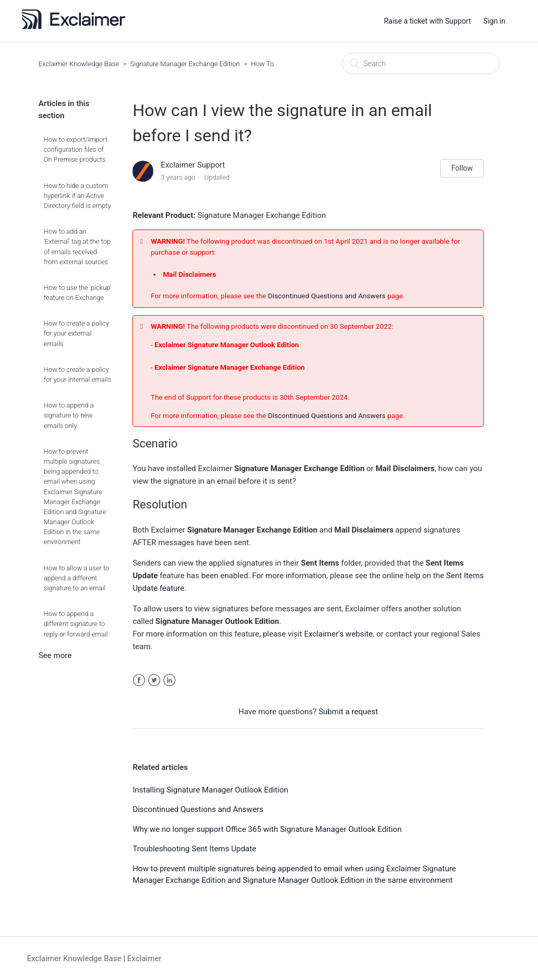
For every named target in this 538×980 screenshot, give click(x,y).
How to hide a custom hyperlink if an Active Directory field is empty (77, 196)
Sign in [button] (494, 21)
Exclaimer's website (339, 634)
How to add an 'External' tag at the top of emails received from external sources (77, 247)
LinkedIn (169, 680)
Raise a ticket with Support (428, 21)
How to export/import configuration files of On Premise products (75, 149)
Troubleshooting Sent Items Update (194, 849)
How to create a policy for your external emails (76, 333)
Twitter (154, 680)
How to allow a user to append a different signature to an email (76, 578)
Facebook (139, 680)
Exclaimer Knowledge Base (79, 64)
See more (55, 655)
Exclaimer (144, 958)
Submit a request (348, 712)
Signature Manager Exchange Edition (185, 64)
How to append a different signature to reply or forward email (76, 624)
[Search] (421, 64)
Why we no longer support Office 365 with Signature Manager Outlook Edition (267, 829)
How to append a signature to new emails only (69, 415)
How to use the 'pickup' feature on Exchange (77, 293)
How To (263, 64)
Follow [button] (462, 168)
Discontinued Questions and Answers (327, 296)
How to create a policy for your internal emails (77, 374)
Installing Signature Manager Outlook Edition (210, 790)
